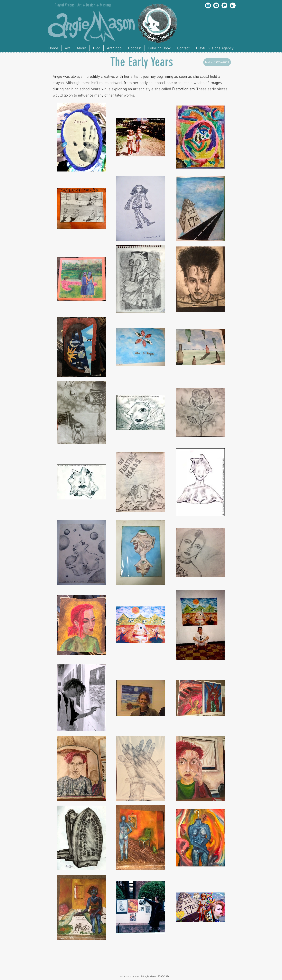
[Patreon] (224, 5)
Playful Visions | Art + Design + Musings (83, 5)
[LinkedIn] (233, 5)
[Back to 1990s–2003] (217, 62)
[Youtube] (216, 5)
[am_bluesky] (208, 5)
